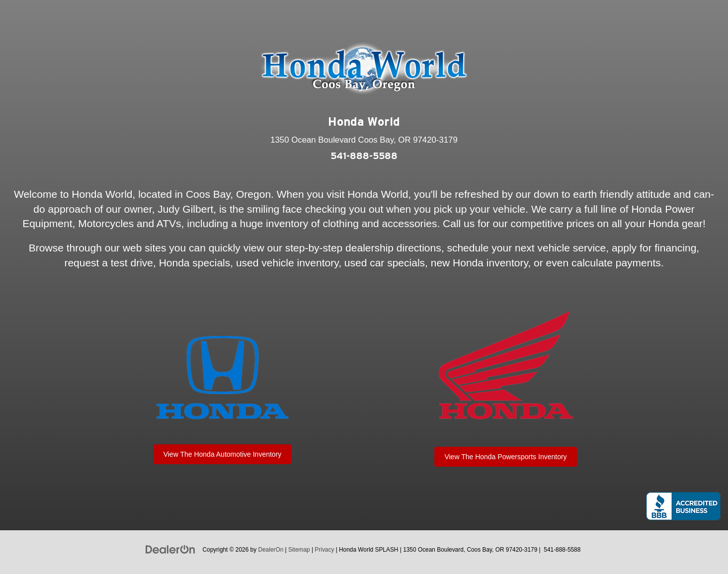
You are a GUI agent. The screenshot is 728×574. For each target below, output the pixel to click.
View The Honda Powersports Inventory (505, 457)
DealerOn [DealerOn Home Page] (271, 550)
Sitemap (299, 550)
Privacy (324, 550)
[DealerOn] (170, 549)
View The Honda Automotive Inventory (223, 454)
